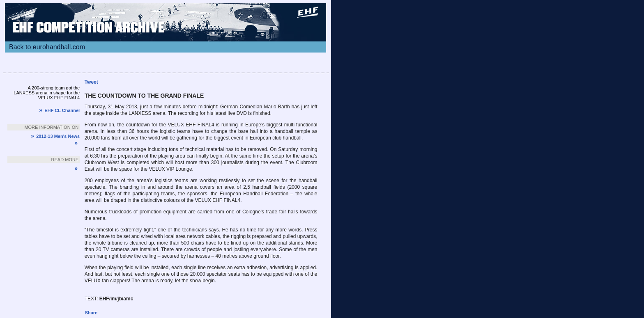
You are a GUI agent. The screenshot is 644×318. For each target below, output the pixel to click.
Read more (65, 160)
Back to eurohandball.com (47, 47)
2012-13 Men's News (55, 136)
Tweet (91, 82)
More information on (51, 127)
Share (91, 313)
